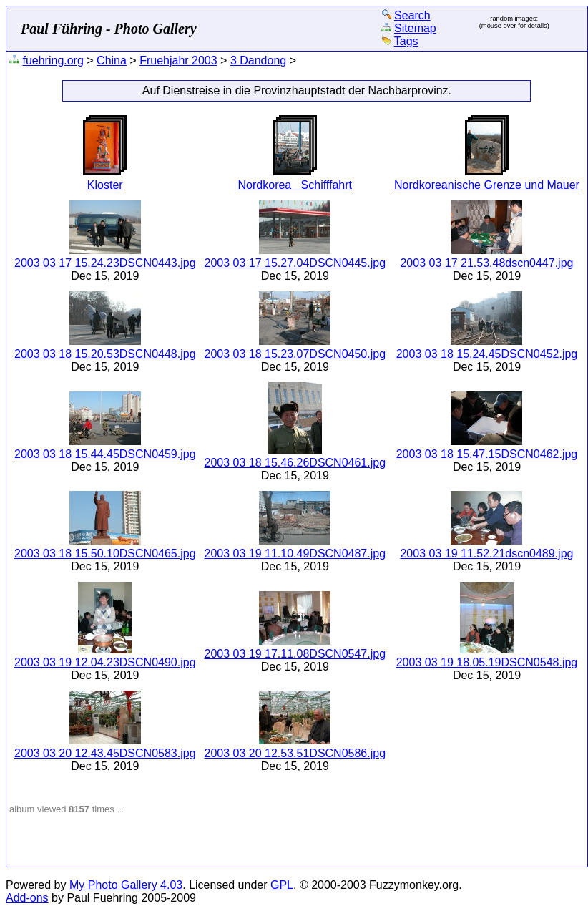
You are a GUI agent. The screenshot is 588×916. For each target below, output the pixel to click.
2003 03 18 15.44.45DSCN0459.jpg (105, 454)
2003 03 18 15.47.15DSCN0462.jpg (487, 454)
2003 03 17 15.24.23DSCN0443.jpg (105, 263)
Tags (406, 41)
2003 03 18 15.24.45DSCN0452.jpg (487, 354)
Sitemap (415, 28)
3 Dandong (258, 60)
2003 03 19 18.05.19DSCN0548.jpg (487, 662)
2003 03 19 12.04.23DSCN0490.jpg (105, 662)
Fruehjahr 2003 (178, 60)
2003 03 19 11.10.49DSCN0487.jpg (295, 554)
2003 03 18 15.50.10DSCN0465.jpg (105, 554)
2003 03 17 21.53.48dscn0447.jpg (486, 263)
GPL (282, 885)
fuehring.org (53, 60)
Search (412, 15)
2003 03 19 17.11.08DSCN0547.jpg (295, 654)
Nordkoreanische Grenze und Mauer (487, 185)
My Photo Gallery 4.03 (126, 885)
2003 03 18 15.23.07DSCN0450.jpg (295, 354)
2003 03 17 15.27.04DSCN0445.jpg (295, 263)
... (121, 809)
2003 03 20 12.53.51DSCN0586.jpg (295, 753)
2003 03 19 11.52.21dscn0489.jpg (486, 554)
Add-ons (27, 898)
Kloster (105, 185)
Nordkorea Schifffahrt (295, 185)
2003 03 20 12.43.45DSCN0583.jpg (105, 753)
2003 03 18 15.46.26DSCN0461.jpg (295, 463)
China (112, 60)
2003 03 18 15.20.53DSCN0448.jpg (105, 354)
